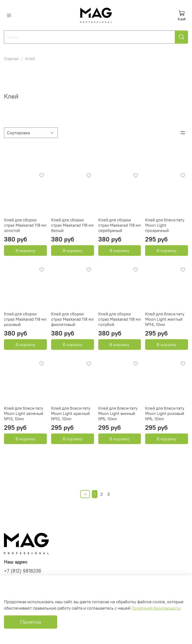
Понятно (31, 622)
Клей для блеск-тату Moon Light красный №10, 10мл (71, 413)
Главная (11, 59)
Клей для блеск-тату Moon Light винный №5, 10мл (118, 413)
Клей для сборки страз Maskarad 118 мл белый (72, 225)
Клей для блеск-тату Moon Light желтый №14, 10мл (165, 319)
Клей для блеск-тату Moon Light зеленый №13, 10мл (24, 413)
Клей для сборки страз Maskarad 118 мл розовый (25, 319)
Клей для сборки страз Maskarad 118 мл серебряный (120, 225)
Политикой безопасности (156, 608)
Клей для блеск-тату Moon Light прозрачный (165, 225)
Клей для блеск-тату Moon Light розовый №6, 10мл (165, 413)
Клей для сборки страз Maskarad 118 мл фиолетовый (72, 319)
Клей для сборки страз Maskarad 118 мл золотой (25, 225)
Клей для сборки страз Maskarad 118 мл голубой (120, 319)
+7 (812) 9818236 (23, 571)
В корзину (25, 251)
